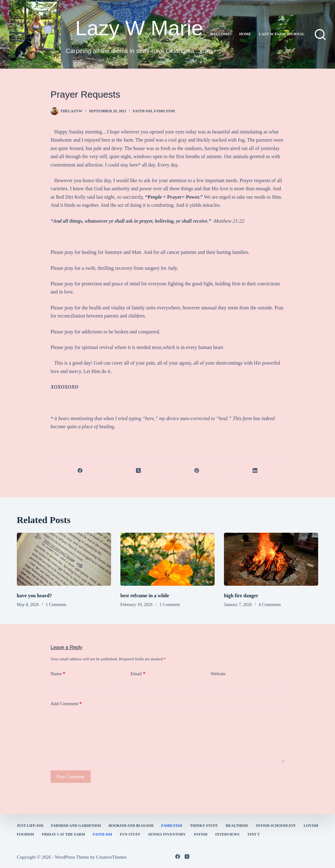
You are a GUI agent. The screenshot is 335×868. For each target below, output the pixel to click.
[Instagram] (187, 857)
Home (245, 34)
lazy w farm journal (282, 34)
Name (58, 674)
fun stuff (130, 834)
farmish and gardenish (76, 826)
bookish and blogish (131, 826)
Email (138, 674)
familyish (164, 111)
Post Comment (71, 777)
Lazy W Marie (139, 28)
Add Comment (66, 704)
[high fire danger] (271, 559)
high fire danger (241, 596)
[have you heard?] (64, 559)
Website (218, 674)
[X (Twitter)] (138, 470)
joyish (200, 834)
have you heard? (34, 596)
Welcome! (221, 34)
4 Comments (270, 605)
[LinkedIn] (255, 470)
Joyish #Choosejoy (276, 826)
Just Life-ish (30, 826)
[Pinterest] (197, 470)
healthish (237, 826)
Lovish (311, 826)
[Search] (320, 34)
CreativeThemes (111, 857)
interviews (227, 834)
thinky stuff (204, 826)
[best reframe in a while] (167, 559)
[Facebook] (80, 470)
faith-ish (142, 111)
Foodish (25, 834)
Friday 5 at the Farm (63, 834)
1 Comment (56, 605)
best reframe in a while (145, 596)
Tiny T (253, 834)
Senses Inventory (167, 834)
